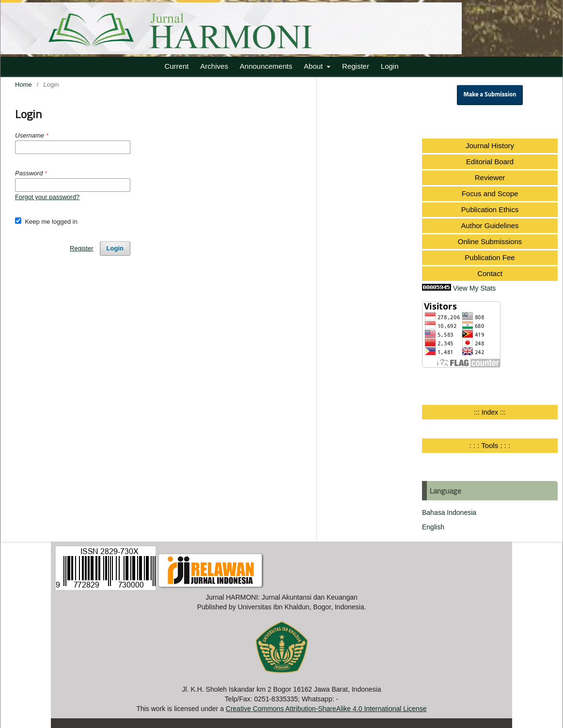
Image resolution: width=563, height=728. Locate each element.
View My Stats (474, 288)
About (314, 66)
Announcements (266, 66)
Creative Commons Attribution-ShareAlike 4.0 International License (326, 709)
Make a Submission (490, 95)
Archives (214, 66)
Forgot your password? (47, 197)
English (433, 527)
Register (356, 66)
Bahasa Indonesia (449, 512)
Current (176, 66)
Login (390, 66)
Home (23, 85)
